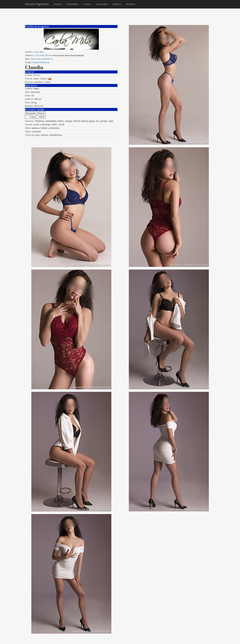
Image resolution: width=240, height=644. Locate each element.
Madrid (36, 75)
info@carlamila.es (41, 62)
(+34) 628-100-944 (43, 55)
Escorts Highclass (37, 4)
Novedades (73, 4)
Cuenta (87, 4)
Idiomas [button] (131, 4)
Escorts (58, 4)
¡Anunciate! (102, 4)
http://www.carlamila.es (42, 59)
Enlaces (117, 4)
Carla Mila (39, 52)
